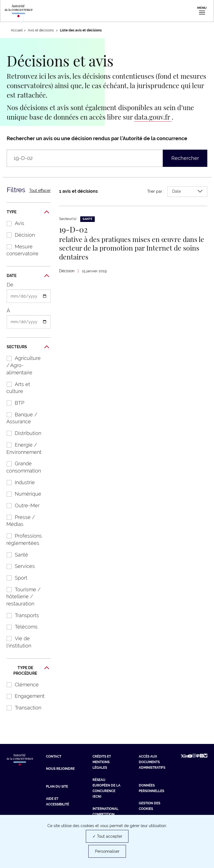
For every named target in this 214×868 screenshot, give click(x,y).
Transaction (21, 708)
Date (28, 276)
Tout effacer (40, 191)
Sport (14, 578)
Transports (20, 615)
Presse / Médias (18, 521)
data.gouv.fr (153, 117)
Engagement (23, 696)
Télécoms (19, 627)
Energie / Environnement (21, 448)
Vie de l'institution (16, 642)
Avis (13, 223)
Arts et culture (15, 388)
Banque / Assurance (19, 418)
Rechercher (185, 158)
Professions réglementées (21, 539)
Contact (54, 756)
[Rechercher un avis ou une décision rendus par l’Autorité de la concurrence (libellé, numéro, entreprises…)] (97, 158)
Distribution (21, 433)
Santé (14, 555)
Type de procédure (31, 670)
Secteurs (28, 347)
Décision (18, 235)
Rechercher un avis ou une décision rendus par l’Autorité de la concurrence (97, 138)
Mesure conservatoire (20, 250)
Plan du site (57, 787)
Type (28, 212)
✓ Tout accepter (107, 836)
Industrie (18, 482)
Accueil (17, 30)
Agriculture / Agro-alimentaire (21, 365)
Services (18, 566)
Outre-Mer (20, 505)
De (10, 285)
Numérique (21, 494)
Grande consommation (21, 467)
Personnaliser (107, 851)
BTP (13, 403)
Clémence (20, 685)
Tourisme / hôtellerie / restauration (21, 597)
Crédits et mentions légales (102, 762)
